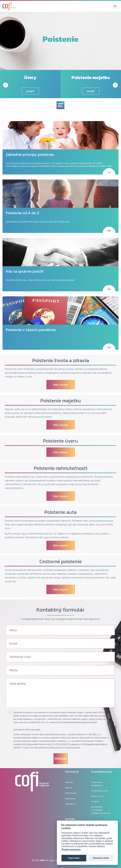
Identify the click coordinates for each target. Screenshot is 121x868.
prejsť (30, 91)
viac (109, 172)
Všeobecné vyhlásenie (97, 784)
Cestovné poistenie (61, 561)
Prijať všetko (74, 858)
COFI (42, 860)
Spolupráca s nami (100, 791)
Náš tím (69, 788)
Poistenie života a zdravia (61, 360)
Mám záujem (61, 385)
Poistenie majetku (61, 401)
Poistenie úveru (60, 441)
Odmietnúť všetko (101, 858)
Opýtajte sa (71, 804)
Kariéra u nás (97, 796)
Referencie (70, 799)
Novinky (69, 782)
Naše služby (71, 793)
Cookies (95, 801)
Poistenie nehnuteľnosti (60, 468)
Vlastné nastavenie (71, 850)
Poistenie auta (60, 512)
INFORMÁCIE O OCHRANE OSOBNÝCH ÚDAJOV (101, 810)
